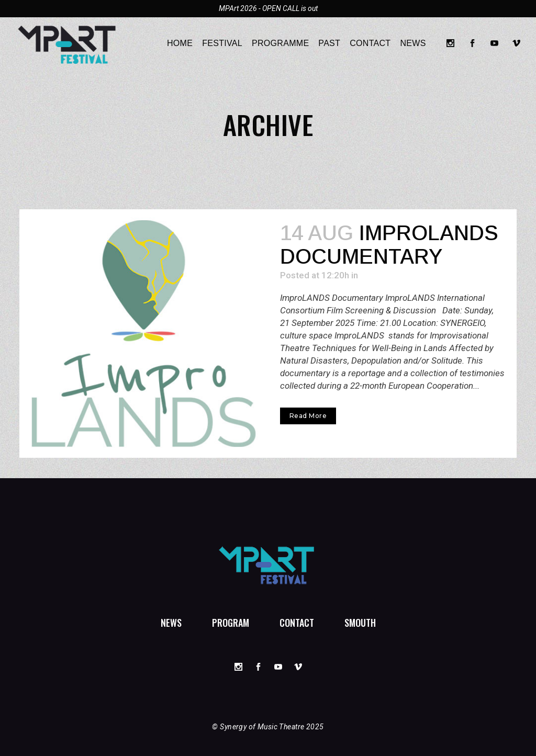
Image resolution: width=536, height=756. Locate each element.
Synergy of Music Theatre (262, 727)
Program (231, 623)
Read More (308, 416)
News (171, 623)
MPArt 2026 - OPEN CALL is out (268, 8)
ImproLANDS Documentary (389, 245)
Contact (297, 623)
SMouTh (360, 623)
